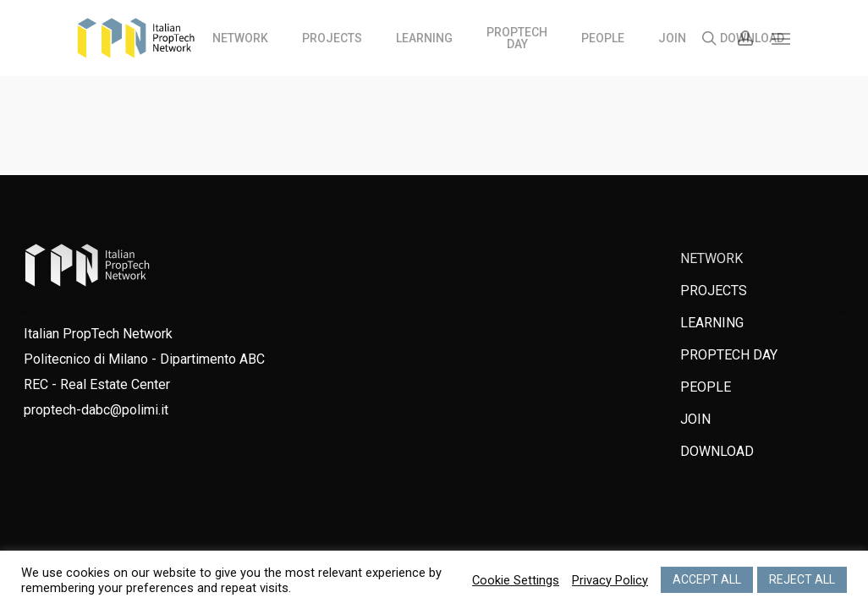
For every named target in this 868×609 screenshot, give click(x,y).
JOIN (695, 419)
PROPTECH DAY (729, 355)
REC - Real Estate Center (97, 384)
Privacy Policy (610, 580)
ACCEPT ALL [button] (707, 579)
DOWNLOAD (717, 451)
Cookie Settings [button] (516, 580)
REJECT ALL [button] (802, 579)
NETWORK (711, 258)
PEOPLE (706, 387)
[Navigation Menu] (782, 38)
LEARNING (712, 323)
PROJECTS (714, 291)
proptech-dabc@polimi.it (96, 410)
